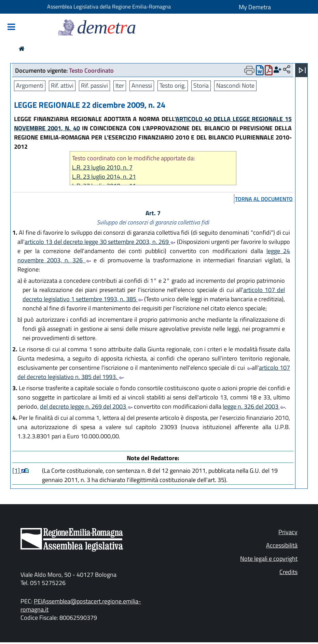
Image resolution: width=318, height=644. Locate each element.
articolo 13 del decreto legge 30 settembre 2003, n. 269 (100, 242)
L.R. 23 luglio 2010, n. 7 (102, 167)
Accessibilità (282, 545)
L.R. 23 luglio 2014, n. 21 (104, 177)
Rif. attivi (62, 85)
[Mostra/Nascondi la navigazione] (11, 27)
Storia (201, 85)
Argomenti (30, 85)
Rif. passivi (94, 85)
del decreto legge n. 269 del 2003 (86, 406)
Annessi (142, 85)
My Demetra (255, 7)
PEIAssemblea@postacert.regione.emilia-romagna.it (81, 605)
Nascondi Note (235, 85)
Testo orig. (173, 85)
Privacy (288, 532)
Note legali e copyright (269, 559)
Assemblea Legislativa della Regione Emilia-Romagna (109, 6)
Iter (120, 85)
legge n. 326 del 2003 (254, 406)
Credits (288, 572)
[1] (17, 471)
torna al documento (264, 199)
